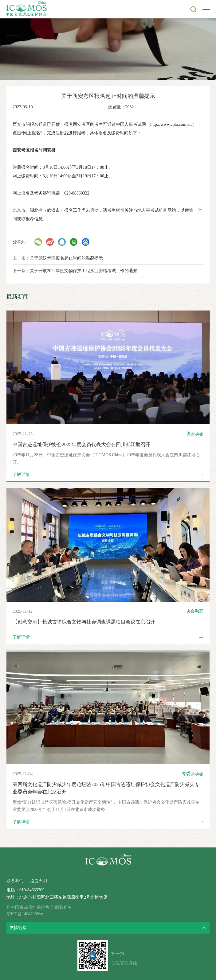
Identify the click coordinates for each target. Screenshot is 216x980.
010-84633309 (32, 890)
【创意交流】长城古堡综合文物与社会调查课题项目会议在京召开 (84, 622)
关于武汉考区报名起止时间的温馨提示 (66, 258)
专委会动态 (193, 774)
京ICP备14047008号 (25, 914)
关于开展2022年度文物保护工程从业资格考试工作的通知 (84, 271)
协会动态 (195, 434)
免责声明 (38, 881)
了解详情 (108, 475)
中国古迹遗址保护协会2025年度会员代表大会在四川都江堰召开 (81, 444)
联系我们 (15, 881)
